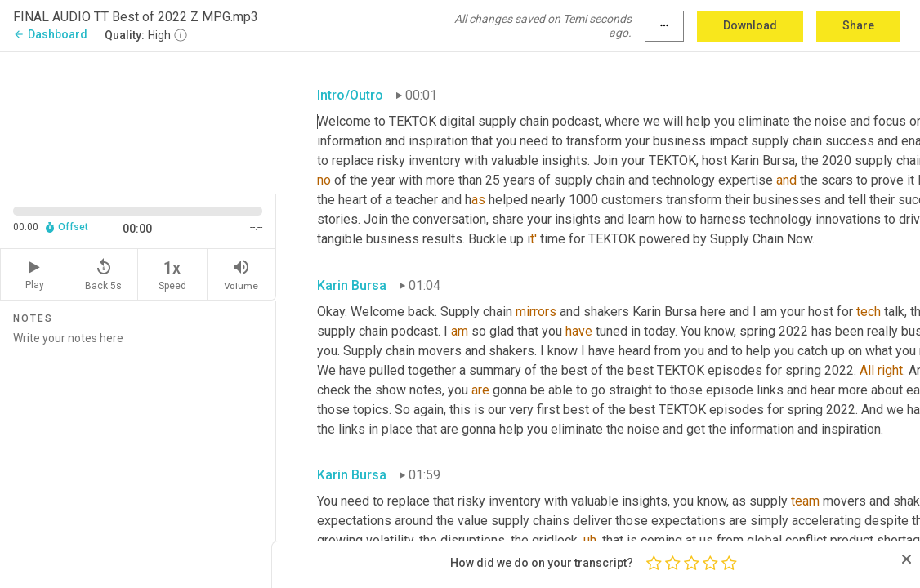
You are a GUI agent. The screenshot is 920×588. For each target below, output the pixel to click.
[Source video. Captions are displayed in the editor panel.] (138, 121)
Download (750, 25)
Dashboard (50, 34)
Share (858, 25)
